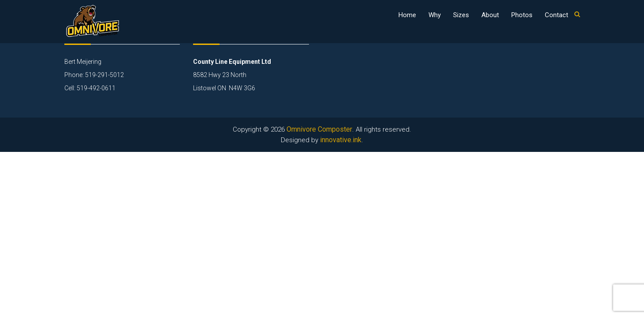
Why (435, 15)
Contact (557, 15)
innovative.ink (341, 140)
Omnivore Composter (319, 129)
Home (407, 15)
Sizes (461, 15)
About (490, 15)
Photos (522, 15)
